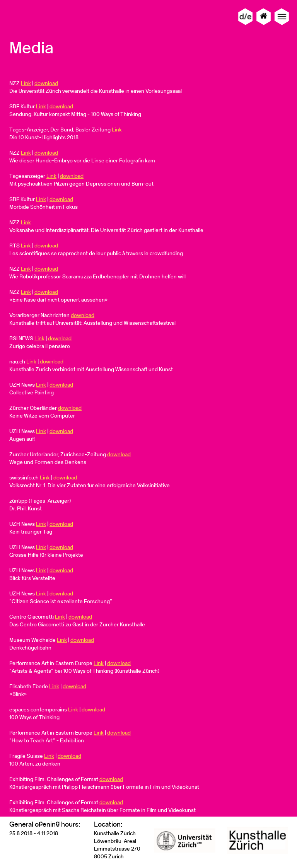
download (46, 83)
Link (26, 83)
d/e (245, 16)
